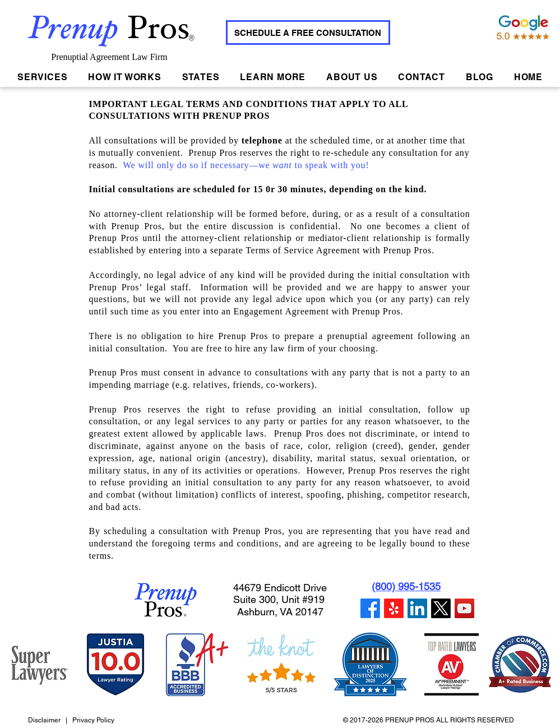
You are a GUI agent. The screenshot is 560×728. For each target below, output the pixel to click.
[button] (201, 77)
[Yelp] (394, 608)
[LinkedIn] (417, 608)
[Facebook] (370, 608)
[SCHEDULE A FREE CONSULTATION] (308, 33)
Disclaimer (45, 720)
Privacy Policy (93, 720)
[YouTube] (464, 608)
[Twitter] (441, 608)
